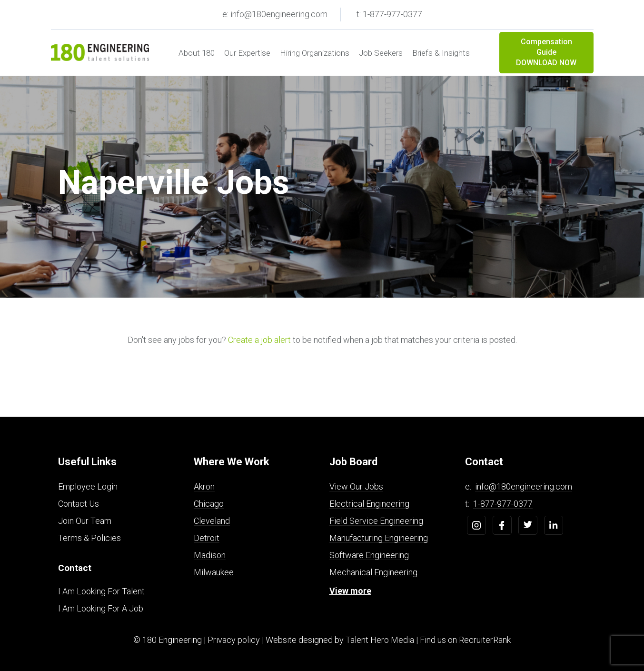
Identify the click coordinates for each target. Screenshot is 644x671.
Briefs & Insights (441, 53)
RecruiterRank (485, 640)
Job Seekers (381, 53)
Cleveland (212, 521)
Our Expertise (247, 53)
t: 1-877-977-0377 (389, 14)
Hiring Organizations (315, 53)
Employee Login (88, 486)
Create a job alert (259, 340)
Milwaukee (214, 572)
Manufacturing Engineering (379, 538)
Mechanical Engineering (373, 572)
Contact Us (79, 504)
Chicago (209, 504)
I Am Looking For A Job (101, 608)
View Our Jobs (356, 486)
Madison (210, 555)
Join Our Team (85, 521)
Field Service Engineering (376, 521)
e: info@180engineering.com (275, 14)
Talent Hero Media (380, 640)
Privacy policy (234, 640)
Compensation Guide (546, 53)
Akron (204, 486)
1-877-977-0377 (503, 504)
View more (350, 591)
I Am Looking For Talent (101, 591)
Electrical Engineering (369, 504)
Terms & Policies (89, 538)
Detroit (207, 538)
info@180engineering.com (524, 486)
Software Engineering (369, 555)
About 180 (197, 53)
